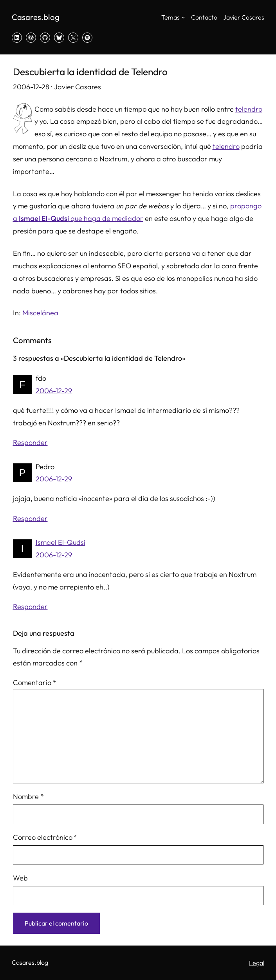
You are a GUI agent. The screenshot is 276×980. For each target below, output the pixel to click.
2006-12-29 (54, 391)
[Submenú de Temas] (183, 17)
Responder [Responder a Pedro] (30, 518)
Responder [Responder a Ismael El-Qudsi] (30, 607)
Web (20, 878)
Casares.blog (36, 17)
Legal (257, 963)
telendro (249, 109)
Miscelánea (40, 313)
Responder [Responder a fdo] (30, 442)
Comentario (35, 683)
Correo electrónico (45, 837)
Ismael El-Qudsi (60, 542)
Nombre (28, 796)
